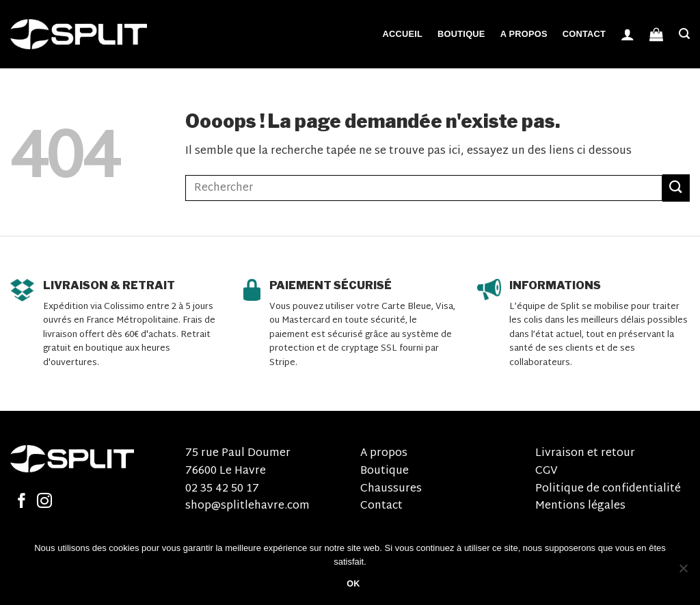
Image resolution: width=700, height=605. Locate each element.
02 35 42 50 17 (222, 489)
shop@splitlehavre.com (247, 506)
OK (353, 584)
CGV (547, 471)
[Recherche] (684, 34)
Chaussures (391, 489)
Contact (584, 34)
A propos (524, 34)
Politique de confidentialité (608, 489)
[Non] (683, 572)
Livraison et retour (585, 454)
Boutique (461, 34)
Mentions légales (580, 506)
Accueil (402, 34)
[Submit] (676, 188)
